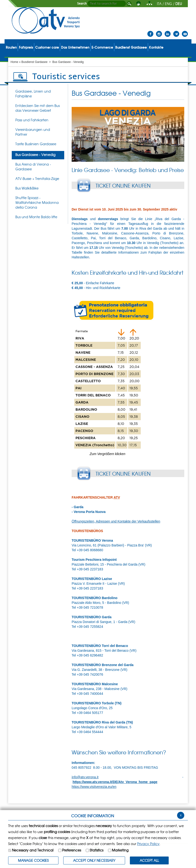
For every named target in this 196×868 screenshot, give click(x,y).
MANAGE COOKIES (33, 860)
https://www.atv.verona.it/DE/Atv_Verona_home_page (115, 782)
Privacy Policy (148, 844)
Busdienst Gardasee (34, 62)
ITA (159, 4)
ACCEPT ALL (149, 860)
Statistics (96, 850)
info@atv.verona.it (85, 777)
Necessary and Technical (33, 850)
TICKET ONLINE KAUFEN (123, 185)
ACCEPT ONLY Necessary (94, 860)
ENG (168, 4)
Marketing (120, 850)
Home (14, 62)
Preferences (72, 850)
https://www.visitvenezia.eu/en (94, 787)
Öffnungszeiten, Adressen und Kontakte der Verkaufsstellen (116, 521)
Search (82, 4)
